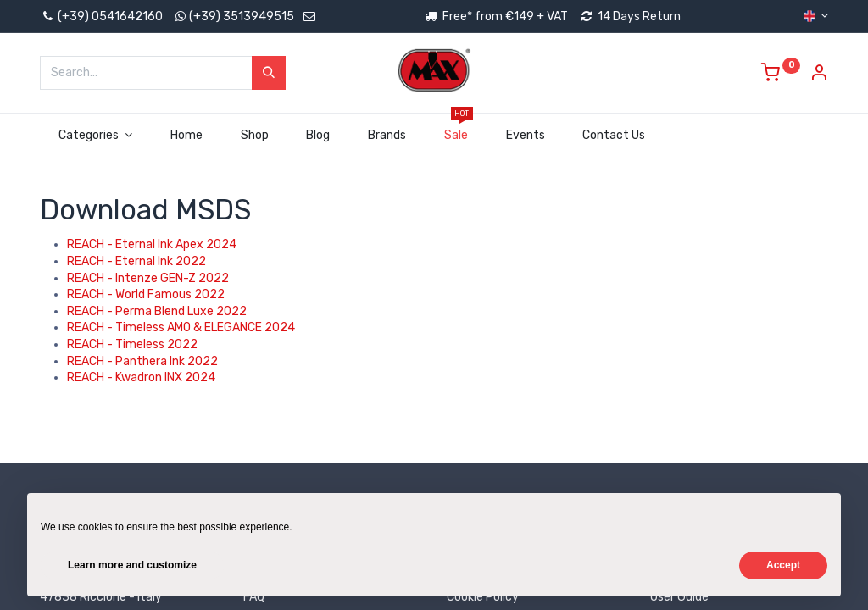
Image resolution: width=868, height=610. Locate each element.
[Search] (269, 73)
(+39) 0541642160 (101, 17)
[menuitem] (186, 136)
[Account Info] (819, 75)
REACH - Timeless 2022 (132, 344)
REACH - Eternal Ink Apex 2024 (152, 244)
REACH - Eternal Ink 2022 (136, 261)
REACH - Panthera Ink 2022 (142, 361)
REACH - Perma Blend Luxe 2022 (157, 311)
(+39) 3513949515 (242, 17)
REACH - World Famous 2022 (146, 294)
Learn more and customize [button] (132, 565)
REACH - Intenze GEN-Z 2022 (148, 278)
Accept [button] (783, 565)
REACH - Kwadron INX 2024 (141, 377)
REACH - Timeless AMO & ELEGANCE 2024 (181, 327)
